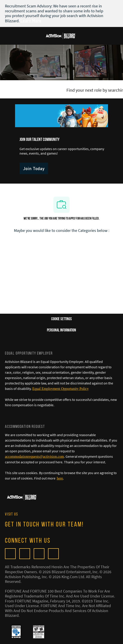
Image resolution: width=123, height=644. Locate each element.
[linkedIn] (53, 554)
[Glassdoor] (10, 554)
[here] (60, 478)
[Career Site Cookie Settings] (61, 319)
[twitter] (39, 554)
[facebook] (25, 554)
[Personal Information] (61, 331)
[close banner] (116, 6)
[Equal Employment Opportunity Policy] (60, 389)
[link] (34, 168)
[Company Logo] (61, 35)
